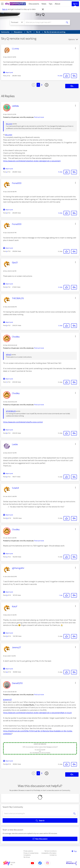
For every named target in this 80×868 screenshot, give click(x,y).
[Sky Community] (15, 4)
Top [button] (75, 851)
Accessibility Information (49, 853)
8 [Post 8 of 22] (7, 433)
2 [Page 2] (42, 85)
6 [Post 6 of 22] (7, 325)
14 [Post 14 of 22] (7, 672)
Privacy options (28, 851)
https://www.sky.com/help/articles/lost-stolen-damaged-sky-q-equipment (32, 161)
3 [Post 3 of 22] (7, 213)
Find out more (39, 117)
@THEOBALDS (11, 411)
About (58, 4)
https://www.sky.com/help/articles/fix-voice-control (23, 422)
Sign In (75, 4)
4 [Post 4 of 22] (7, 251)
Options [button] (72, 39)
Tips (51, 4)
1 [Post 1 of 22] (6, 76)
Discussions (34, 4)
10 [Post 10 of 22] (7, 518)
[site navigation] (2, 4)
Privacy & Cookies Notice (31, 853)
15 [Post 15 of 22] (7, 764)
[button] (75, 48)
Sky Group (27, 857)
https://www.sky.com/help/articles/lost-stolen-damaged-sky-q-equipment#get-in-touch (37, 713)
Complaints (27, 855)
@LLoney (9, 124)
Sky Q (40, 14)
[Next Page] (47, 85)
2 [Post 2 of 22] (7, 172)
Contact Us (53, 855)
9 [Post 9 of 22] (7, 477)
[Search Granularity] (17, 22)
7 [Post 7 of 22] (7, 382)
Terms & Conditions (50, 851)
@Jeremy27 (7, 700)
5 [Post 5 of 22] (7, 287)
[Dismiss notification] (43, 9)
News (44, 4)
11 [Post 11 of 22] (7, 557)
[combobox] (45, 22)
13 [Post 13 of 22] (7, 636)
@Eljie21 (9, 355)
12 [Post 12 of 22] (7, 595)
